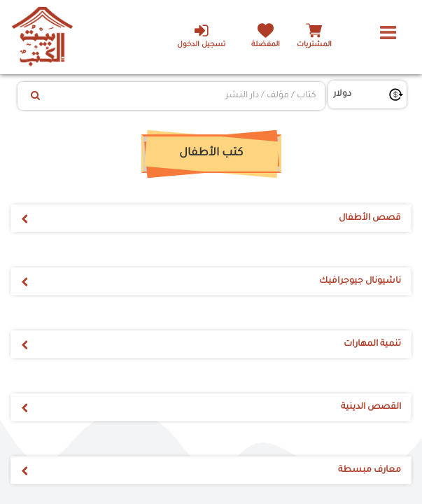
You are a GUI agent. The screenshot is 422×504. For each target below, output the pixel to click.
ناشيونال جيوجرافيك (360, 281)
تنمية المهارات (372, 344)
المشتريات (314, 45)
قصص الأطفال (370, 218)
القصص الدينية (371, 407)
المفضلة (266, 45)
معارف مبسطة (370, 470)
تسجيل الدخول (201, 36)
